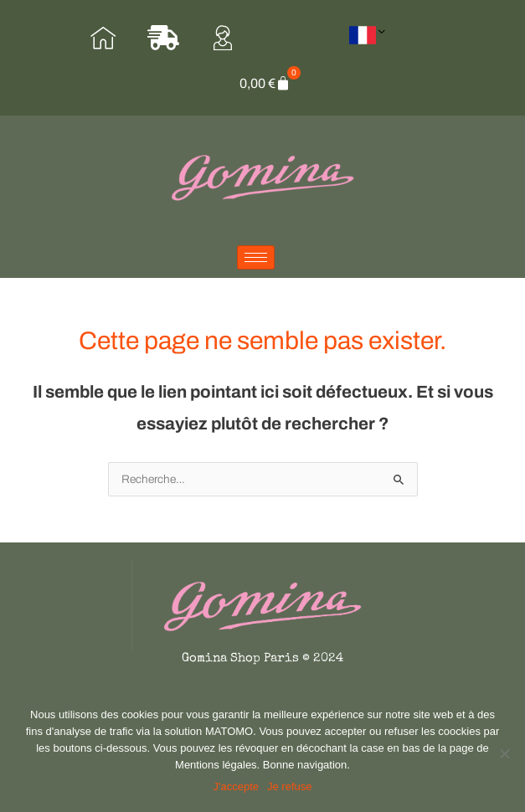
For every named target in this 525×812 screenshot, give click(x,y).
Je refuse (289, 786)
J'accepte (237, 786)
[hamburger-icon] (256, 257)
